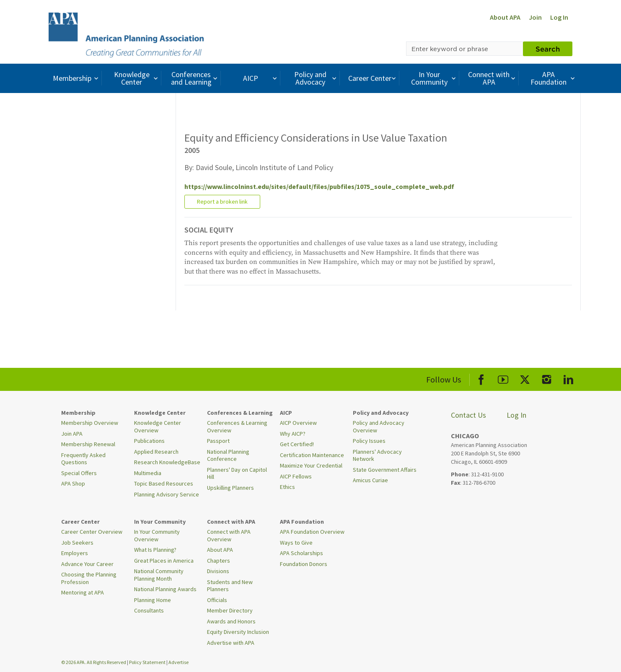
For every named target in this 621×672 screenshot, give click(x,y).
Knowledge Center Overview (158, 426)
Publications (149, 441)
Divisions (218, 571)
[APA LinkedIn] (568, 378)
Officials (217, 600)
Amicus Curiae (370, 480)
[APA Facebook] (481, 378)
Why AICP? (293, 434)
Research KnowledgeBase (167, 462)
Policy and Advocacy (316, 78)
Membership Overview (90, 423)
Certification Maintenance (312, 455)
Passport (218, 441)
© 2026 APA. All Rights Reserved (94, 662)
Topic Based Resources (164, 483)
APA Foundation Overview (312, 532)
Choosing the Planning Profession (89, 578)
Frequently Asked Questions (83, 459)
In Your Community (434, 78)
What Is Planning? (155, 550)
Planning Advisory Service (167, 494)
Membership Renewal (88, 444)
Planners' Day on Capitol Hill (237, 473)
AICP (261, 78)
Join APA (72, 434)
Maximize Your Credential (311, 465)
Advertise (179, 662)
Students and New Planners (230, 586)
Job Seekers (77, 543)
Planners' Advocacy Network (377, 455)
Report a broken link (222, 202)
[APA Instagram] (547, 378)
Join (535, 17)
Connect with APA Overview (229, 535)
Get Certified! (297, 444)
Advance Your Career (87, 564)
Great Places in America (164, 561)
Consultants (149, 610)
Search (548, 49)
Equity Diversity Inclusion (238, 632)
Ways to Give (296, 543)
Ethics (287, 487)
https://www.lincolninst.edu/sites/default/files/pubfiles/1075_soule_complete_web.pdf (319, 186)
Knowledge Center (137, 78)
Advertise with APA (231, 643)
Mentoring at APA (83, 592)
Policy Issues (369, 441)
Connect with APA (493, 78)
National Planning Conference (228, 455)
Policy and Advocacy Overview (379, 426)
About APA (505, 17)
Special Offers (79, 473)
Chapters (219, 561)
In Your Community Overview (157, 535)
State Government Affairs (385, 470)
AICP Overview (298, 423)
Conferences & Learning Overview (237, 426)
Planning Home (153, 600)
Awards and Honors (231, 621)
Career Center (373, 78)
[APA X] (525, 378)
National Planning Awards (165, 589)
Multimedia (148, 473)
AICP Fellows (296, 476)
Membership (76, 78)
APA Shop (73, 483)
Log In (559, 17)
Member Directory (230, 610)
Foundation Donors (304, 564)
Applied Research (156, 452)
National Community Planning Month (159, 575)
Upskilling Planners (230, 488)
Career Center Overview (92, 532)
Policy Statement (147, 662)
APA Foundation (554, 78)
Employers (75, 553)
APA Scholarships (301, 553)
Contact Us (468, 415)
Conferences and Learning (195, 78)
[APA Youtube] (503, 378)
